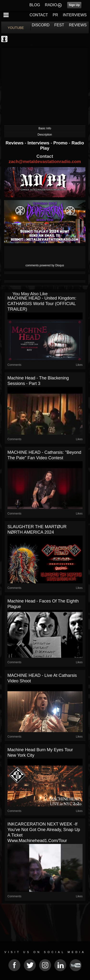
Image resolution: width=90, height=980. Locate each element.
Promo (61, 143)
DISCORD (41, 25)
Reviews (15, 143)
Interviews (39, 143)
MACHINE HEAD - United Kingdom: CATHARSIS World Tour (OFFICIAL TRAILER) (42, 304)
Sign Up (74, 5)
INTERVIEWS (75, 15)
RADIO (51, 5)
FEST (59, 25)
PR (55, 15)
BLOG (35, 5)
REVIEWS (78, 25)
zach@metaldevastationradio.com (45, 162)
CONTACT (39, 15)
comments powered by (45, 265)
